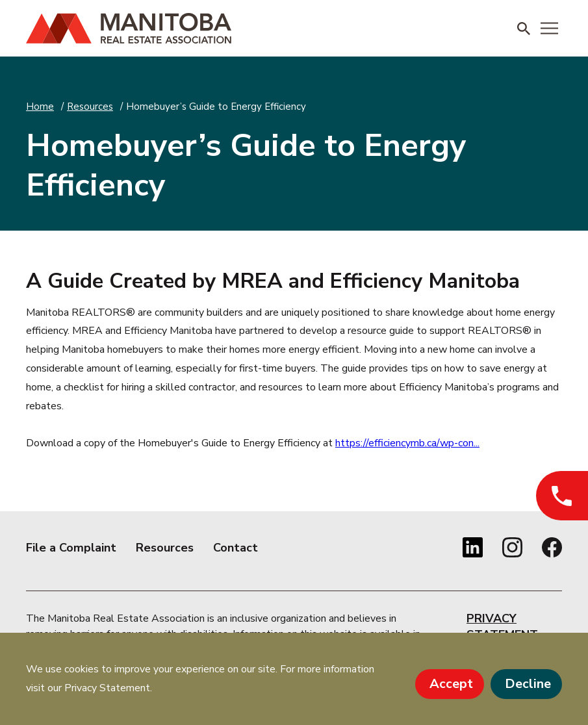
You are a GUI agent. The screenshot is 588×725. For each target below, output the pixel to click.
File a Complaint (71, 548)
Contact (236, 548)
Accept (451, 684)
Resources (90, 107)
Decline (528, 684)
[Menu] (549, 29)
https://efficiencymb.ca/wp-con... (407, 443)
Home (40, 107)
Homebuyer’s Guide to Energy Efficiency (216, 107)
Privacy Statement (502, 627)
